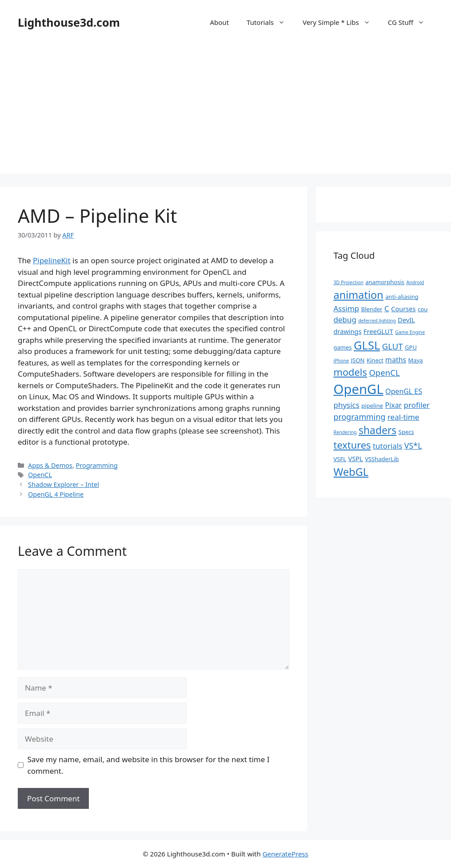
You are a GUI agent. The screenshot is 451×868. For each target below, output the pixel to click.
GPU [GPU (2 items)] (411, 347)
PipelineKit (52, 260)
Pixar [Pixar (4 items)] (394, 405)
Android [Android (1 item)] (415, 282)
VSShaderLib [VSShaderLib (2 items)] (382, 459)
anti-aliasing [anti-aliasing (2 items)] (402, 297)
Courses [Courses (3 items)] (403, 309)
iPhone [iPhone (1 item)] (341, 361)
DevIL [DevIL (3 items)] (406, 320)
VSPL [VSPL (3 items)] (355, 458)
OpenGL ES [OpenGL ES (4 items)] (404, 391)
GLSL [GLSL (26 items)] (367, 345)
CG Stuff (411, 22)
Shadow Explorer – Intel (64, 484)
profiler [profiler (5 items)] (417, 405)
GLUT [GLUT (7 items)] (393, 346)
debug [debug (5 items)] (345, 319)
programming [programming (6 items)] (360, 417)
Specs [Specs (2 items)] (406, 432)
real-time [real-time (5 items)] (403, 417)
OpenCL (40, 475)
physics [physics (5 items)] (347, 405)
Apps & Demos (50, 465)
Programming (97, 465)
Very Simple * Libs (341, 22)
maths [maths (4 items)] (396, 360)
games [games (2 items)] (343, 347)
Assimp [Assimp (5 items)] (347, 308)
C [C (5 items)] (387, 308)
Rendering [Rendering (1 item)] (345, 432)
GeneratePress (285, 854)
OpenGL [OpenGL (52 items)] (359, 389)
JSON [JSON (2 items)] (358, 360)
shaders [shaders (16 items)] (377, 430)
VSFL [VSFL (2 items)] (340, 459)
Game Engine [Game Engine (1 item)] (410, 332)
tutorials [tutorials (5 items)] (387, 446)
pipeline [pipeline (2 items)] (372, 406)
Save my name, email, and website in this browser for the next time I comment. (149, 765)
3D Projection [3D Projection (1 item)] (349, 282)
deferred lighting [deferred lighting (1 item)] (377, 321)
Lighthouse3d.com (69, 22)
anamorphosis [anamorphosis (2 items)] (385, 282)
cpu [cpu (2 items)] (423, 309)
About (219, 22)
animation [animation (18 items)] (359, 295)
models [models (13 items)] (350, 372)
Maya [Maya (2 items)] (416, 360)
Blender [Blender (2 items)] (372, 309)
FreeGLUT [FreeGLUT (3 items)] (378, 331)
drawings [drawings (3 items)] (348, 331)
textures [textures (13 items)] (352, 445)
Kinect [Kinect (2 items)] (375, 360)
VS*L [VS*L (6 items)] (413, 446)
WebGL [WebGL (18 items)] (351, 472)
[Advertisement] (225, 111)
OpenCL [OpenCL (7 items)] (384, 372)
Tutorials (270, 22)
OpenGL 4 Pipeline (56, 494)
